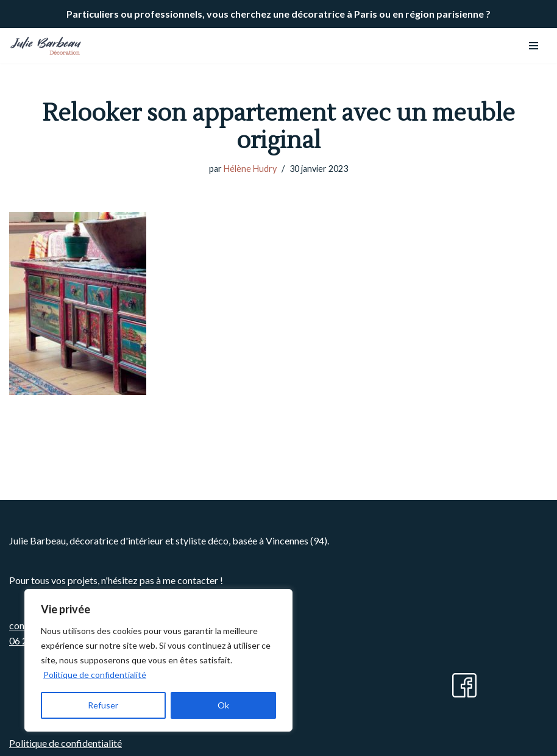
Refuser (103, 705)
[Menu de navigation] (534, 46)
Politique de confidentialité (95, 675)
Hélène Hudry (250, 169)
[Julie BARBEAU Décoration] (46, 46)
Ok (223, 705)
